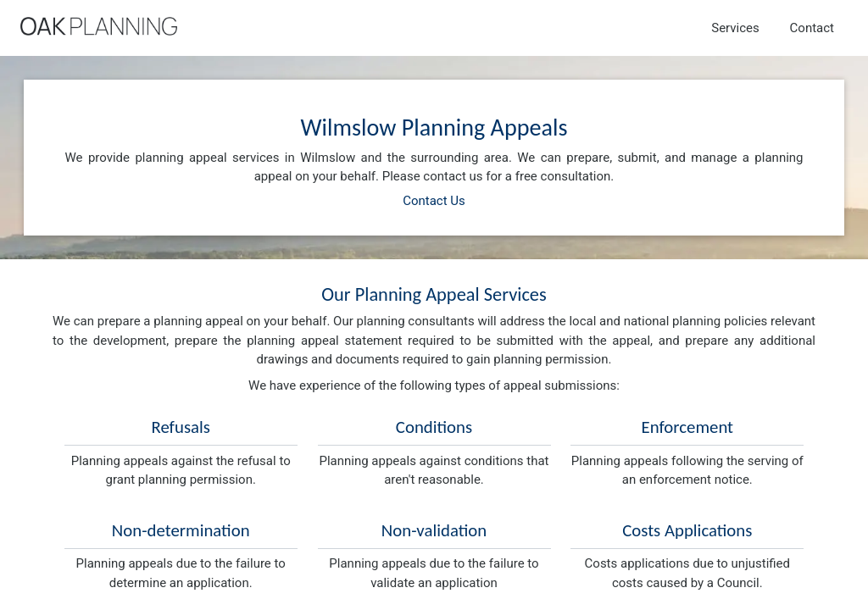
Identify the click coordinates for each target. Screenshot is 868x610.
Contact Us (434, 201)
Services (735, 28)
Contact (812, 28)
